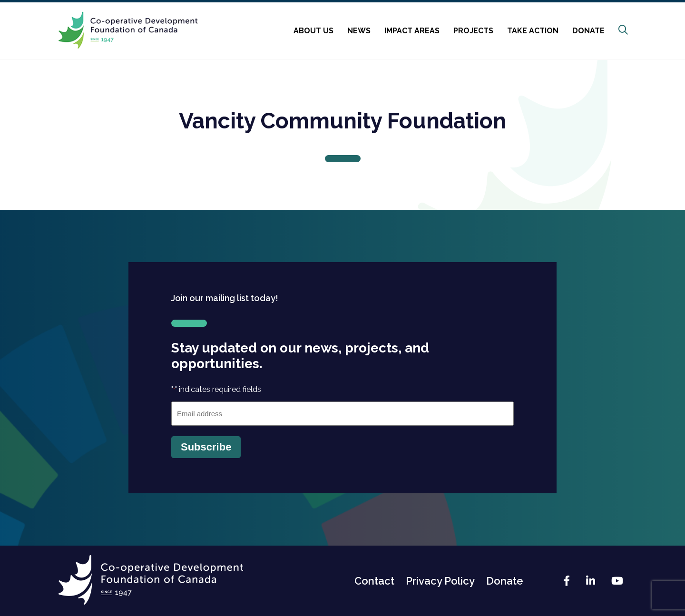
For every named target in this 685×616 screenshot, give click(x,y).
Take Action (533, 31)
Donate (588, 31)
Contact (374, 581)
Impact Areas (412, 31)
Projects (473, 31)
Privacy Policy (440, 581)
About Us (313, 31)
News (359, 31)
